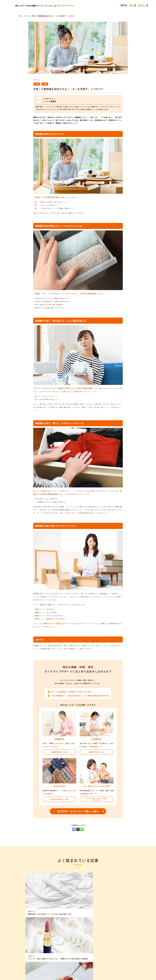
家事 (37, 84)
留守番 (43, 942)
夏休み (95, 935)
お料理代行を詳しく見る (97, 752)
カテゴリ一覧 (143, 5)
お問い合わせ (90, 967)
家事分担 (41, 927)
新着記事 (124, 5)
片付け (114, 927)
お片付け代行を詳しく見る (59, 799)
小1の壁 (70, 942)
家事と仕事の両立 (57, 950)
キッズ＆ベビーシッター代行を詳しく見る (97, 799)
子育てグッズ (36, 950)
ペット (126, 927)
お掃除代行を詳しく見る (59, 752)
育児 (86, 957)
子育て (83, 942)
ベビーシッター (97, 927)
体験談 (97, 957)
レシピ (83, 950)
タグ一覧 (133, 5)
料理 (54, 927)
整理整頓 (46, 935)
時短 (124, 950)
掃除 (45, 84)
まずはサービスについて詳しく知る (78, 811)
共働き (59, 935)
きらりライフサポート (67, 957)
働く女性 (56, 942)
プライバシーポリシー (66, 967)
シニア (72, 935)
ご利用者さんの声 (123, 942)
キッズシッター (122, 935)
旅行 (81, 927)
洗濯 (29, 927)
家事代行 (29, 942)
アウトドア (67, 927)
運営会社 (108, 967)
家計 (83, 935)
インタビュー (110, 950)
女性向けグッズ (100, 942)
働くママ (31, 935)
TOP (46, 967)
